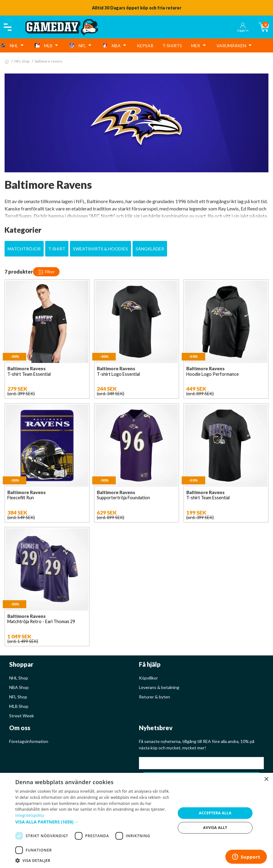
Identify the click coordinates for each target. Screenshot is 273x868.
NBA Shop (19, 687)
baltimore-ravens (49, 61)
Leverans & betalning (159, 687)
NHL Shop (19, 678)
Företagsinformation (29, 741)
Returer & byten (155, 697)
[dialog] (136, 820)
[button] (93, 822)
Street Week (22, 716)
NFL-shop (22, 61)
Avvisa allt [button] (215, 828)
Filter (46, 272)
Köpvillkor (148, 678)
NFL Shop (18, 697)
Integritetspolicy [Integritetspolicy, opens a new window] (30, 815)
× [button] (266, 779)
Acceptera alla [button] (215, 813)
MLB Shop (19, 706)
